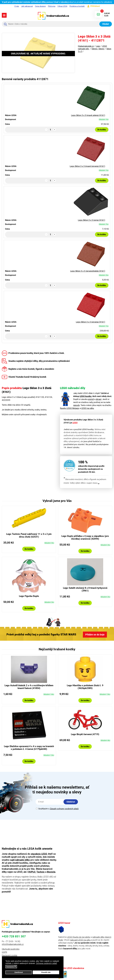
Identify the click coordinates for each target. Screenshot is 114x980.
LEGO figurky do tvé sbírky (79, 937)
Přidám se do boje (95, 635)
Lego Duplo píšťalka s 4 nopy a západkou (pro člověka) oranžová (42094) (85, 537)
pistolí (91, 399)
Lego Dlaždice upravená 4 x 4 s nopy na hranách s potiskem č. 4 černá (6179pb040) (29, 748)
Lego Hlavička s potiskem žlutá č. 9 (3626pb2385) (85, 687)
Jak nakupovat (27, 6)
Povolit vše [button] (46, 972)
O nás (17, 6)
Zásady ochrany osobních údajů (64, 809)
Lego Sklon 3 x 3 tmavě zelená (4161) (88, 115)
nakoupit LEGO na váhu (80, 940)
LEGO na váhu (88, 408)
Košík (106, 15)
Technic (41, 872)
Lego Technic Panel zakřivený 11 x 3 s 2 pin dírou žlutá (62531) (29, 535)
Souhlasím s (57, 809)
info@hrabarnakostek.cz (13, 944)
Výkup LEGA (62, 6)
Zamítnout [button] (19, 972)
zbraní (99, 399)
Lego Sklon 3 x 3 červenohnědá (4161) (88, 271)
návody (76, 405)
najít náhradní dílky (20, 860)
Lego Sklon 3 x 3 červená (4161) (90, 322)
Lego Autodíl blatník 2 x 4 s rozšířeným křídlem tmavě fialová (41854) (29, 687)
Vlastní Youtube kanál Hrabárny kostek (24, 377)
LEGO (75, 423)
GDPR (4, 952)
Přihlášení (95, 6)
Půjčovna (52, 6)
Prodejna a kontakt (77, 6)
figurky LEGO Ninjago (70, 408)
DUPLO (32, 872)
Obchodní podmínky (11, 949)
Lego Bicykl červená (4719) (85, 734)
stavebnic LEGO (39, 854)
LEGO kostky (85, 396)
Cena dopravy (40, 6)
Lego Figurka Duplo (29, 596)
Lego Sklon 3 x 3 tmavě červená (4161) (87, 166)
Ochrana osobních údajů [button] (46, 963)
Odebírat (71, 802)
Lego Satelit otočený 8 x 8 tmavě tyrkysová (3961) (85, 589)
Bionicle (51, 872)
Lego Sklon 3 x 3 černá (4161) (92, 220)
